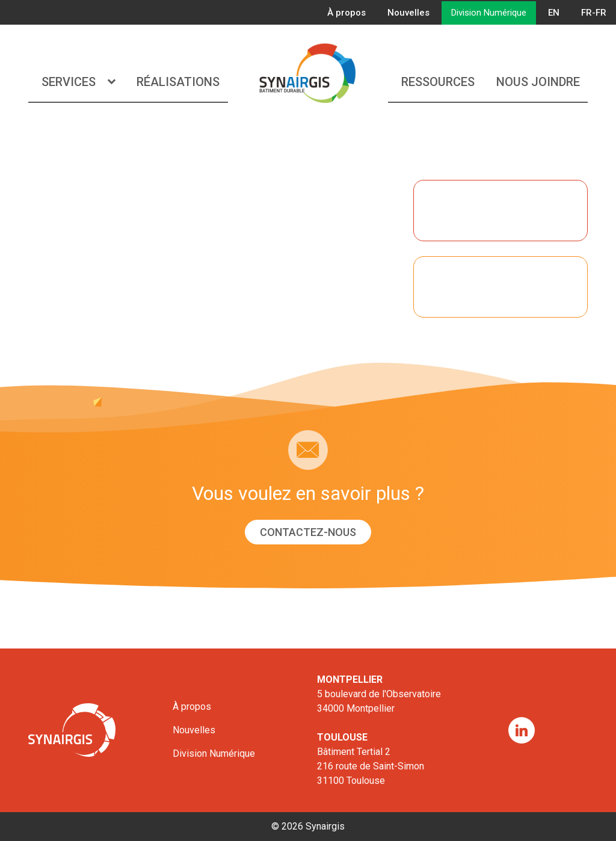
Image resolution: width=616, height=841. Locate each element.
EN (554, 13)
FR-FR (594, 13)
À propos (346, 13)
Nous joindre (538, 82)
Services (78, 82)
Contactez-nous (308, 532)
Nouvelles (408, 13)
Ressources (438, 82)
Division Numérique (489, 13)
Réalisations (178, 82)
